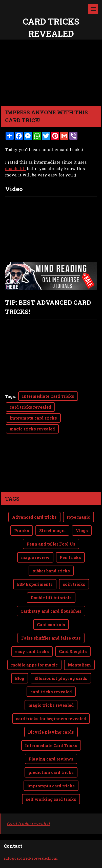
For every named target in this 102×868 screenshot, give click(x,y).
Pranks (22, 510)
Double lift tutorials (51, 577)
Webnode (62, 861)
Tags (10, 396)
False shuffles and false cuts (51, 618)
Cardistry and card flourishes (51, 591)
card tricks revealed (30, 407)
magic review (35, 537)
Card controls (51, 604)
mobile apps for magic (34, 645)
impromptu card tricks (33, 418)
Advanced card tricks (34, 497)
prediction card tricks (51, 752)
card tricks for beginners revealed (51, 698)
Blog (20, 658)
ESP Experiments (35, 564)
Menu (93, 9)
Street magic (52, 510)
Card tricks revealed (28, 803)
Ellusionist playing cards (61, 658)
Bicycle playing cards (51, 712)
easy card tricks (32, 631)
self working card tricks (51, 779)
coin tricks (74, 564)
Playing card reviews (51, 739)
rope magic (78, 497)
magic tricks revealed (32, 429)
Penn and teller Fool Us (51, 524)
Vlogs (82, 510)
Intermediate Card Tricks (48, 396)
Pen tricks (70, 537)
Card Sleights (73, 631)
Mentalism (79, 645)
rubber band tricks (51, 550)
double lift (16, 168)
